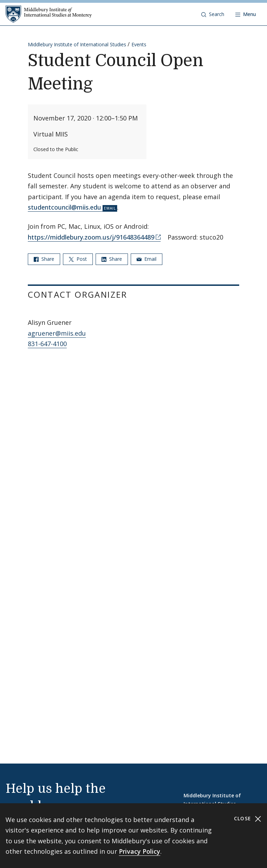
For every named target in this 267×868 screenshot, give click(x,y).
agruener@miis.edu (57, 333)
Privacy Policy (140, 851)
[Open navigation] (246, 14)
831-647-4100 (47, 344)
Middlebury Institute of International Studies (77, 44)
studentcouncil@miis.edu (64, 207)
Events (139, 44)
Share (44, 259)
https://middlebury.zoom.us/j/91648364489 (91, 237)
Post (78, 259)
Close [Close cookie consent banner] (248, 819)
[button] (213, 14)
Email (147, 259)
